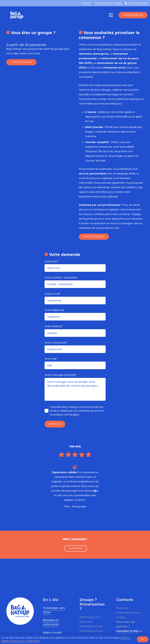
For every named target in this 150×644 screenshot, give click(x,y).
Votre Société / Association (75, 282)
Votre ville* (75, 363)
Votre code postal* (75, 347)
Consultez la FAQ (127, 631)
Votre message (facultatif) (75, 387)
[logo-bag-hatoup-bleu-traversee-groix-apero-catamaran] (17, 15)
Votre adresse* (75, 331)
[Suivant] (95, 491)
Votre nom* (75, 266)
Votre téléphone (75, 314)
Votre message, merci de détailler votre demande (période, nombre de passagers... (75, 389)
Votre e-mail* (75, 298)
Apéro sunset (52, 632)
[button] (111, 15)
